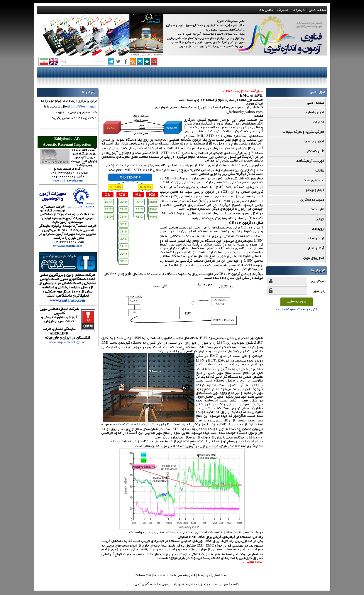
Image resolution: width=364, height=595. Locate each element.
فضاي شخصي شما (183, 575)
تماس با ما (266, 10)
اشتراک (282, 10)
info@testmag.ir (84, 107)
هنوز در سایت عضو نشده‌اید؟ (297, 309)
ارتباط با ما (161, 575)
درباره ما (298, 10)
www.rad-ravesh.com (68, 181)
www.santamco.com (68, 301)
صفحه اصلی (317, 10)
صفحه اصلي (221, 575)
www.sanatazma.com (68, 246)
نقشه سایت (143, 575)
